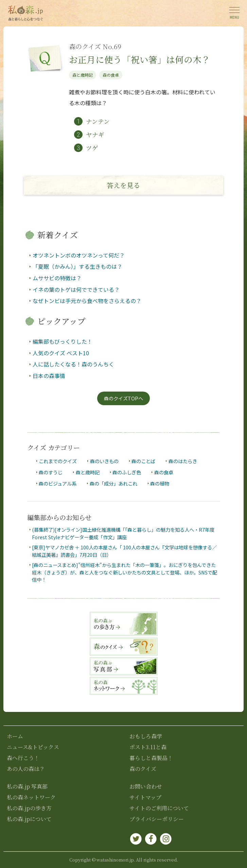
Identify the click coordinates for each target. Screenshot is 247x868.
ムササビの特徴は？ (57, 278)
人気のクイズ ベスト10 (61, 353)
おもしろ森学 (146, 736)
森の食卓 (111, 75)
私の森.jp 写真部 (27, 786)
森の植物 (160, 484)
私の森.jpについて (29, 819)
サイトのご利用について (159, 808)
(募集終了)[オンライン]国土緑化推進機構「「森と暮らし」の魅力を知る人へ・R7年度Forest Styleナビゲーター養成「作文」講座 (123, 534)
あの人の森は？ (26, 769)
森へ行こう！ (23, 758)
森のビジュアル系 (58, 484)
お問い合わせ (146, 786)
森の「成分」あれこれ (113, 484)
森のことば (143, 461)
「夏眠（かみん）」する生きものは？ (77, 267)
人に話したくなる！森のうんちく (73, 364)
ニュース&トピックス (33, 747)
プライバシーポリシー (157, 819)
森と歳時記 (83, 75)
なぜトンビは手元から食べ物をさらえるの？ (87, 301)
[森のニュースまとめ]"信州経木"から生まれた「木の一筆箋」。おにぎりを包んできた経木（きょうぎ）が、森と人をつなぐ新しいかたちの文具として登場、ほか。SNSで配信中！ (125, 572)
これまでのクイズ (58, 461)
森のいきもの (104, 461)
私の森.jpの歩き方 (29, 808)
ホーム (15, 736)
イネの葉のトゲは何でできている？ (76, 289)
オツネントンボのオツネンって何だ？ (79, 255)
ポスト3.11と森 (148, 747)
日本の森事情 (49, 376)
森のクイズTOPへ (123, 398)
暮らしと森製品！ (151, 758)
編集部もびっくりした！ (63, 341)
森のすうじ (51, 472)
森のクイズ (143, 769)
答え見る (123, 185)
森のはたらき (183, 461)
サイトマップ (145, 797)
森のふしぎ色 (127, 472)
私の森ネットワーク (31, 797)
